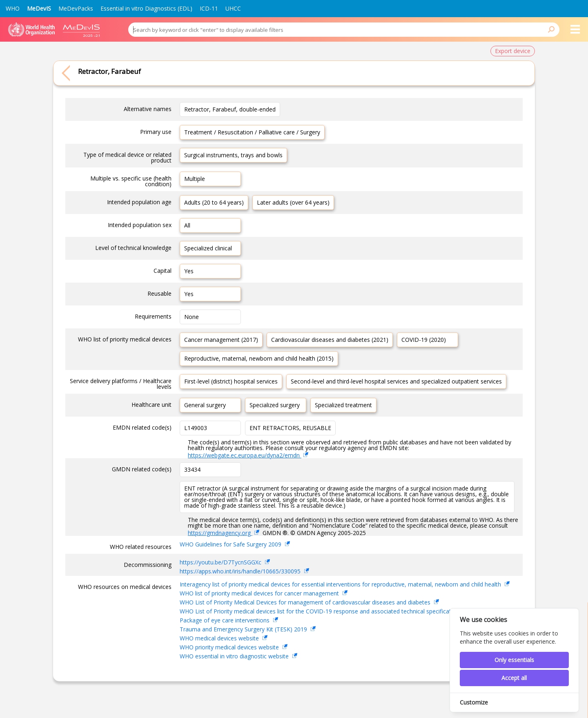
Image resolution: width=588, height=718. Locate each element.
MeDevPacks (76, 8)
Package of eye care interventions (225, 620)
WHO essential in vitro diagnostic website (235, 656)
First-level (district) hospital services (231, 381)
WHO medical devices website (220, 638)
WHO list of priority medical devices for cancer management (260, 593)
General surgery (205, 405)
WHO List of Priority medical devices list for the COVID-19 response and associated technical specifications (322, 611)
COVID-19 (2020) (424, 340)
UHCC (233, 8)
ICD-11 (209, 8)
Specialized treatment (343, 405)
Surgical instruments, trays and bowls (233, 155)
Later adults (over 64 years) (293, 202)
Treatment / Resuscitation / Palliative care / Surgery (252, 132)
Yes (189, 271)
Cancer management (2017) (221, 340)
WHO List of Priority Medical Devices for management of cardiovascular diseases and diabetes (306, 602)
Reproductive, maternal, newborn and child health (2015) (259, 358)
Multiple (195, 179)
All (187, 225)
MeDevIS (39, 8)
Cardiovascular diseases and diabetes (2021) (330, 340)
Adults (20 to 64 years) (214, 202)
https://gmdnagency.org (220, 533)
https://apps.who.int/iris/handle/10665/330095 (241, 571)
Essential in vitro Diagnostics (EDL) (146, 8)
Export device (513, 51)
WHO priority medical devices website (230, 647)
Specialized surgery (275, 405)
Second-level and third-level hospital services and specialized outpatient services (396, 381)
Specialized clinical (208, 248)
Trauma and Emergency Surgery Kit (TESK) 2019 (244, 629)
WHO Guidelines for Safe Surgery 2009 (231, 544)
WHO (13, 8)
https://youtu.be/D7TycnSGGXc (221, 562)
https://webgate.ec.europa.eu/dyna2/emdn (245, 455)
